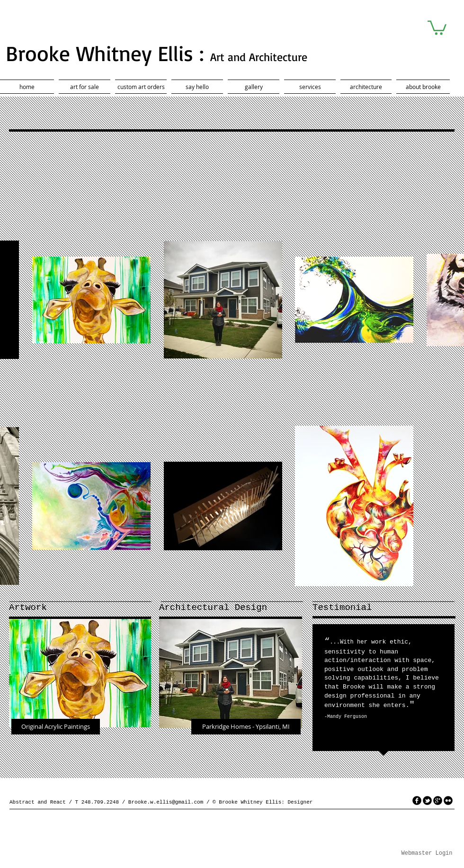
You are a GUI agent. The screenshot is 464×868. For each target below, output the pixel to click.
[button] (437, 27)
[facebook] (417, 801)
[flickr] (448, 801)
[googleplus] (438, 801)
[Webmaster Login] (427, 854)
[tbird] (427, 801)
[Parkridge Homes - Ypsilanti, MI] (246, 727)
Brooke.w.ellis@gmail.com (166, 802)
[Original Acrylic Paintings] (56, 727)
